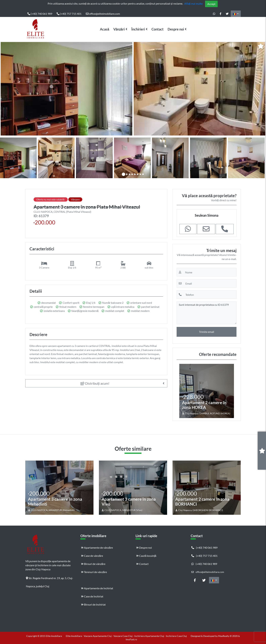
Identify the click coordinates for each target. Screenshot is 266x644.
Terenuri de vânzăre (94, 572)
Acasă (104, 29)
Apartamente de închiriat (97, 588)
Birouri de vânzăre (93, 564)
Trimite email (207, 332)
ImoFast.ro (131, 639)
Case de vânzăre (92, 556)
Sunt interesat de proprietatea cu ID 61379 (207, 313)
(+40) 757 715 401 (69, 14)
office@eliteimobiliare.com (103, 14)
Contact (158, 29)
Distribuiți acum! (95, 383)
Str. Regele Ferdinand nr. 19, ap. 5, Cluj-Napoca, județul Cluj (50, 579)
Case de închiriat (92, 596)
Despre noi (176, 29)
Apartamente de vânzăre (97, 548)
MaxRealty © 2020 (228, 636)
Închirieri (138, 29)
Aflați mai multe (193, 3)
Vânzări (119, 29)
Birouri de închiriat (93, 604)
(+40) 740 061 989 (40, 14)
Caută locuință (146, 556)
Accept (211, 4)
